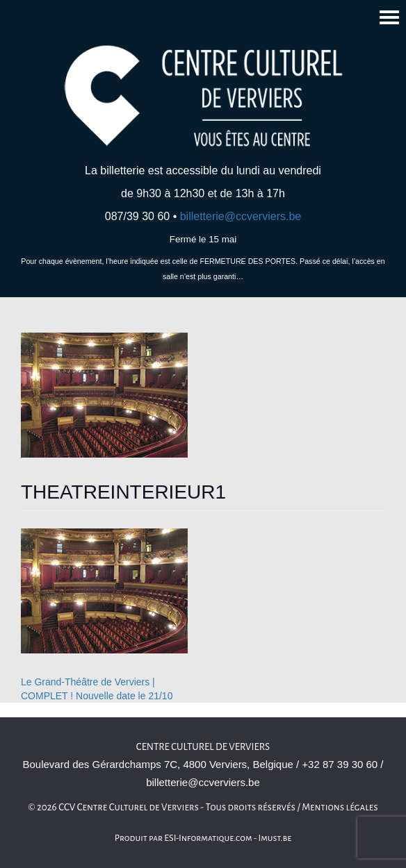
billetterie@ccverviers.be (241, 216)
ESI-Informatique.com (208, 838)
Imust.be (275, 838)
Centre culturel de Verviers (203, 747)
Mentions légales (340, 807)
